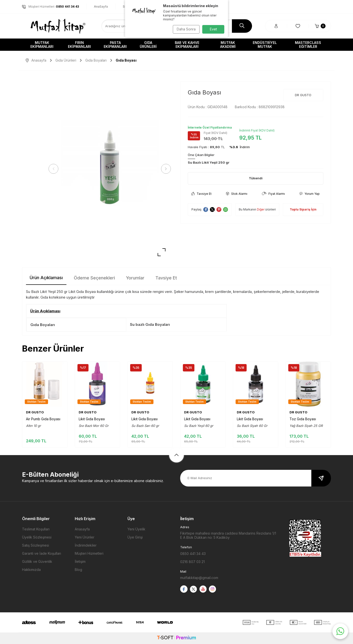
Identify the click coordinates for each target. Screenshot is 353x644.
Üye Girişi (135, 537)
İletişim (80, 561)
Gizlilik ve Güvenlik (37, 561)
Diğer (261, 209)
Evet (213, 29)
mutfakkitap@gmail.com (199, 578)
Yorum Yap (309, 194)
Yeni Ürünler (85, 537)
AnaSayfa (101, 7)
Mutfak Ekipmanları (42, 45)
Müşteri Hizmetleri (89, 553)
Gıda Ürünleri (148, 45)
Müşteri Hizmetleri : (50, 7)
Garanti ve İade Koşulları (42, 553)
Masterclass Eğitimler (308, 45)
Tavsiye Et (202, 194)
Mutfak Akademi (228, 45)
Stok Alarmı (237, 194)
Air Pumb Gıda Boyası (43, 419)
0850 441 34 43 (193, 554)
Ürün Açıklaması (46, 278)
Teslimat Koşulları (36, 529)
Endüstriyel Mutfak (265, 45)
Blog (78, 570)
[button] (55, 169)
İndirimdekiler (86, 545)
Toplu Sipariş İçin (303, 209)
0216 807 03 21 (192, 562)
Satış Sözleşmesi (36, 545)
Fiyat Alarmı (273, 194)
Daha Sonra (185, 29)
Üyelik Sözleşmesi (37, 537)
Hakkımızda (31, 570)
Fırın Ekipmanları (79, 45)
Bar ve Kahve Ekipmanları (187, 45)
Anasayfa (36, 60)
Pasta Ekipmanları (115, 45)
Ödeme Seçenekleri (94, 278)
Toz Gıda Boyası (303, 419)
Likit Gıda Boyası (92, 419)
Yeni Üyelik (136, 529)
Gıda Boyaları (96, 60)
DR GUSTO (303, 95)
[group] (110, 169)
